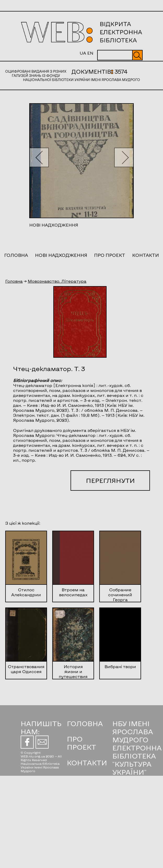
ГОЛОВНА (85, 723)
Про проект (110, 255)
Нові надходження (61, 255)
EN (90, 53)
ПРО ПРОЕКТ (81, 743)
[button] (39, 157)
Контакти (145, 255)
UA (83, 53)
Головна (16, 255)
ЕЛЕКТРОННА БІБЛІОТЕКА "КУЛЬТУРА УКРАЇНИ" (137, 760)
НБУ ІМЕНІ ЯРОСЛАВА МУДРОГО (133, 731)
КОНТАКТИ (87, 763)
